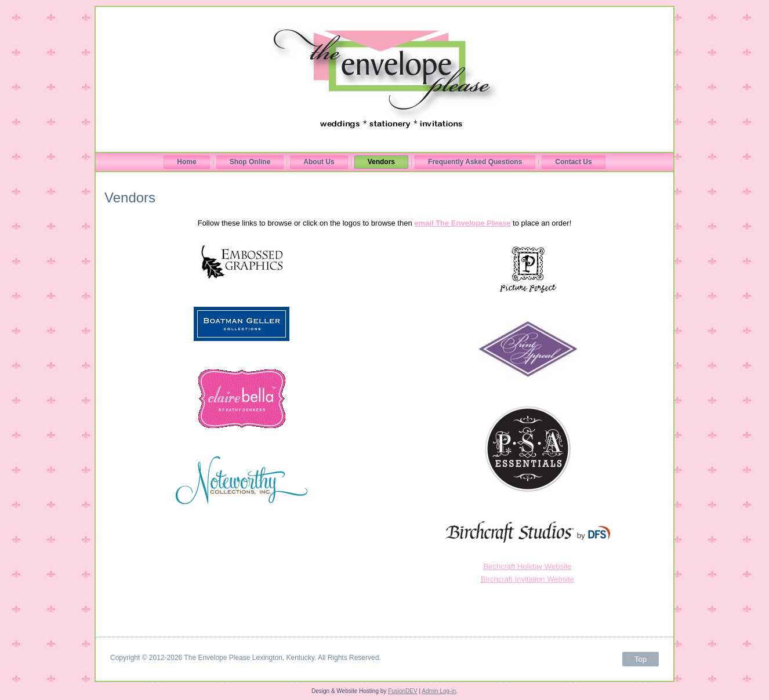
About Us (319, 162)
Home (186, 162)
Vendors (381, 162)
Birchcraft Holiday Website (527, 566)
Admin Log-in (439, 691)
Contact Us (573, 162)
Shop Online (250, 162)
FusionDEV (403, 691)
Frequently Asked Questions (475, 162)
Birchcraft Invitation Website (527, 579)
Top (641, 659)
